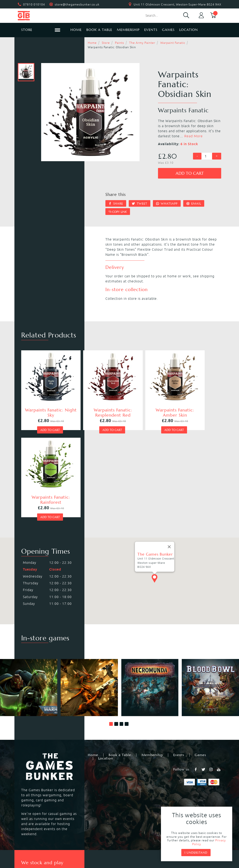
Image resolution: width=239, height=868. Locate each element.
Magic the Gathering (137, 794)
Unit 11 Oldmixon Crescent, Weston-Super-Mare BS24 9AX (178, 4)
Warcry (126, 789)
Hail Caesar (80, 804)
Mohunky (154, 849)
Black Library (189, 784)
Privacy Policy (113, 838)
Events (151, 30)
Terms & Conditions (151, 838)
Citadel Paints (190, 789)
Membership (128, 30)
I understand (196, 853)
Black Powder (131, 804)
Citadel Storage (191, 804)
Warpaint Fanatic (173, 43)
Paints (119, 43)
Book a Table (99, 30)
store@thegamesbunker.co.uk (77, 4)
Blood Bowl (30, 789)
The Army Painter (142, 43)
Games (168, 30)
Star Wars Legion (134, 809)
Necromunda (131, 784)
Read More (194, 136)
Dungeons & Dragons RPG (42, 809)
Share (116, 204)
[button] (111, 625)
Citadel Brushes (191, 794)
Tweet (140, 204)
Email (194, 204)
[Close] (169, 447)
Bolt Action (30, 804)
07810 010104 (34, 4)
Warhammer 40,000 (37, 784)
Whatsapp (167, 204)
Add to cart (190, 173)
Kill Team (78, 784)
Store (106, 43)
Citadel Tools (189, 799)
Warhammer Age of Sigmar (93, 789)
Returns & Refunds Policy (70, 838)
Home (76, 30)
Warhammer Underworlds (42, 794)
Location (189, 30)
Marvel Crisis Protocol (89, 809)
